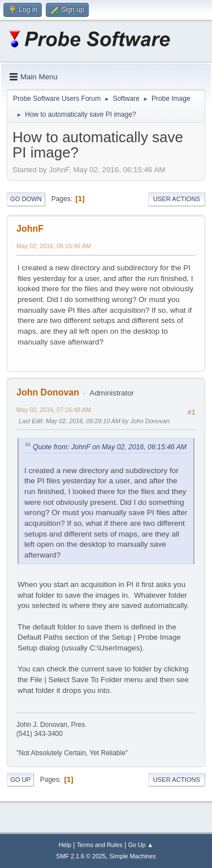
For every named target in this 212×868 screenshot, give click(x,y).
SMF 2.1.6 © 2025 (81, 856)
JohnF (30, 229)
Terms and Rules (100, 845)
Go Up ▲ (140, 845)
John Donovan (48, 392)
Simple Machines (133, 856)
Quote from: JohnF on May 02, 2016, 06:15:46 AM (110, 447)
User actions (177, 199)
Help (65, 845)
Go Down (26, 199)
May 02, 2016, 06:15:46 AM (54, 246)
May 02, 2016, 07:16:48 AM (54, 410)
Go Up (20, 780)
